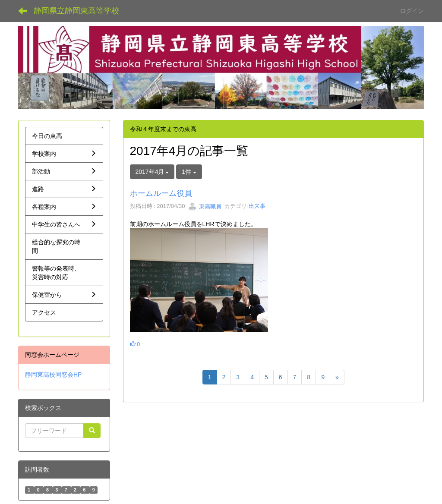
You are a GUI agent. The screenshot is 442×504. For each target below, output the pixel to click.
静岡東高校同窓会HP (53, 375)
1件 (189, 172)
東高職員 (205, 206)
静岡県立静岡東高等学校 (76, 11)
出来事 (257, 206)
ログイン (412, 11)
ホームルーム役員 (161, 193)
